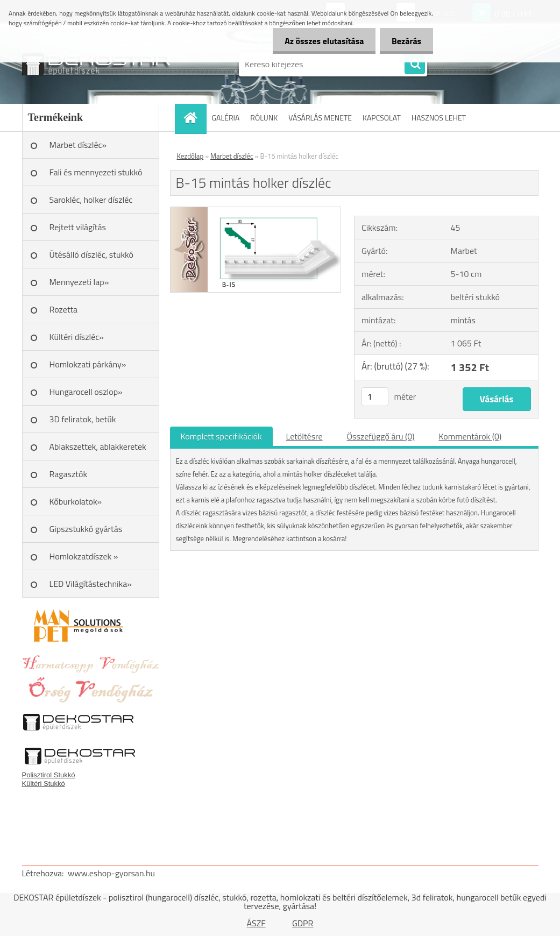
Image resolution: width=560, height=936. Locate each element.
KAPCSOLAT (382, 118)
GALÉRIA (226, 118)
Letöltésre (304, 436)
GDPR (303, 923)
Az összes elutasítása (319, 41)
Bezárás (405, 41)
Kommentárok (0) (470, 436)
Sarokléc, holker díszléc (91, 200)
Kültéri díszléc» (77, 337)
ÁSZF (256, 923)
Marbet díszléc (232, 156)
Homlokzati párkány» (88, 364)
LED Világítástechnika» (91, 584)
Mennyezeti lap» (79, 282)
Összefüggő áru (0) (381, 436)
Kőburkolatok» (76, 501)
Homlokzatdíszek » (84, 556)
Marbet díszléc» (78, 145)
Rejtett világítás (78, 227)
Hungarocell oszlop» (86, 392)
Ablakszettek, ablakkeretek (98, 446)
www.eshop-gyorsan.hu (111, 873)
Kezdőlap (190, 156)
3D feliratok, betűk (83, 419)
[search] (415, 65)
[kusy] (375, 397)
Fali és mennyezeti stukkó (96, 172)
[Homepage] (194, 118)
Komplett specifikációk (221, 436)
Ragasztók (69, 474)
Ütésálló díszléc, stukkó (91, 254)
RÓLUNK (264, 118)
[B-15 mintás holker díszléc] (256, 211)
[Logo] (96, 64)
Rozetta (64, 309)
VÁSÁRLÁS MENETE (320, 118)
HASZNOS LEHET (439, 118)
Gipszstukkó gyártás (86, 529)
